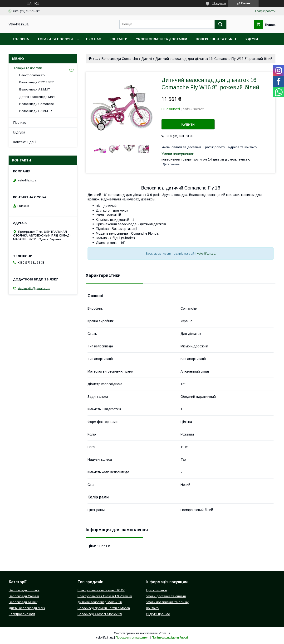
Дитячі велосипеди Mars (37, 97)
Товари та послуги (55, 39)
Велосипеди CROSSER (37, 82)
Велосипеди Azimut (23, 602)
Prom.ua (164, 633)
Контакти (119, 39)
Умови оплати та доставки (162, 39)
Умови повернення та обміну (167, 602)
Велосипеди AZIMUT (35, 89)
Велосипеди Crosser (24, 596)
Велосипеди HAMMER (36, 111)
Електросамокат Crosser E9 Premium (105, 596)
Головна (21, 39)
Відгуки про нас (158, 614)
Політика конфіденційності (170, 638)
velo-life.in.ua (206, 253)
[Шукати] (220, 24)
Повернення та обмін (216, 39)
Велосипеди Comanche (120, 59)
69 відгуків (219, 3)
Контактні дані (25, 142)
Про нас (94, 39)
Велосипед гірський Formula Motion (104, 608)
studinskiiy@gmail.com (34, 288)
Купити (188, 124)
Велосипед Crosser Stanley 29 (100, 614)
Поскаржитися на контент (133, 638)
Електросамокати (32, 75)
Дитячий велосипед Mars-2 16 (100, 602)
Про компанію (157, 590)
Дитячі (147, 59)
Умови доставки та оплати (166, 596)
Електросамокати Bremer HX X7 (101, 590)
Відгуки (251, 39)
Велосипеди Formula (24, 590)
